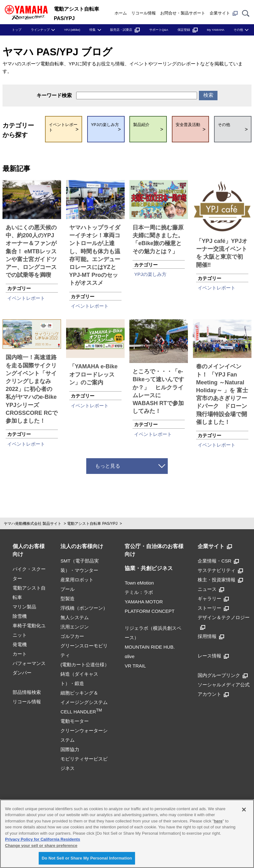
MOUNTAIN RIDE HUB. (150, 647)
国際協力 (70, 749)
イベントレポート (26, 298)
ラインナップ (40, 30)
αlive (130, 656)
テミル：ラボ (139, 592)
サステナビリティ (220, 570)
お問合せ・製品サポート (183, 13)
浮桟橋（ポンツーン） (84, 608)
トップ (17, 30)
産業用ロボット (77, 580)
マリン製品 (24, 607)
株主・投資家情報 (220, 580)
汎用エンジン (75, 627)
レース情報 (213, 656)
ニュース (211, 589)
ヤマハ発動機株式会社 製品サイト (33, 524)
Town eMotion (139, 583)
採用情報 (211, 636)
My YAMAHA (216, 30)
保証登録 (188, 30)
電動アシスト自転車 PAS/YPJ (92, 524)
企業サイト (224, 13)
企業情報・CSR (218, 561)
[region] (127, 834)
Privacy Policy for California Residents (42, 839)
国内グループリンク (223, 675)
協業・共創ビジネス (149, 568)
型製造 (68, 599)
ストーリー (213, 608)
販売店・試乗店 (125, 30)
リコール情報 (144, 13)
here (218, 821)
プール (68, 589)
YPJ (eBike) (72, 30)
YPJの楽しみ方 (150, 274)
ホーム (121, 13)
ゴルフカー (72, 636)
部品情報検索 (27, 692)
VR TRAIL (135, 666)
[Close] (244, 810)
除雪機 (20, 616)
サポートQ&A (159, 30)
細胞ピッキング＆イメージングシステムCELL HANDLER (84, 702)
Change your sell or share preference (41, 846)
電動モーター (75, 721)
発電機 (20, 644)
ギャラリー (213, 599)
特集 (93, 30)
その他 (238, 30)
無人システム (75, 617)
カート (20, 654)
